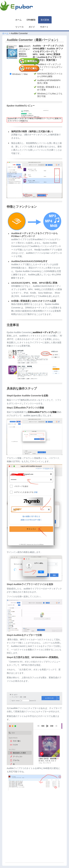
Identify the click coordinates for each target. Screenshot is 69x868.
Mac (25, 74)
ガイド (32, 27)
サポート (44, 27)
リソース (19, 27)
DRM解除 (31, 20)
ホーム (18, 20)
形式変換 (45, 20)
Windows (15, 74)
